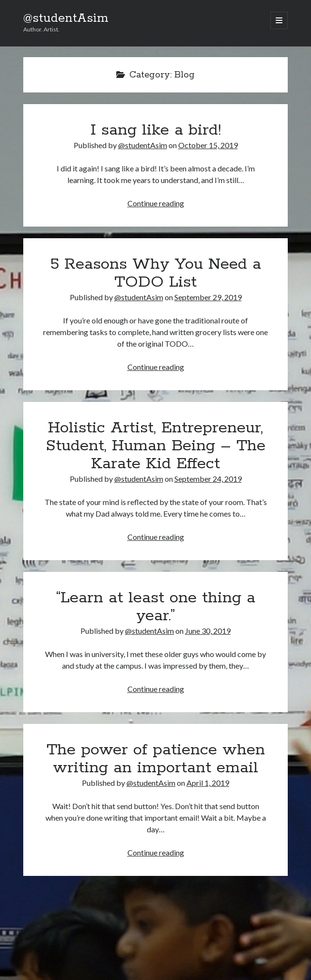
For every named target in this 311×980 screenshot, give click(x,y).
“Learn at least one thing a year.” (156, 607)
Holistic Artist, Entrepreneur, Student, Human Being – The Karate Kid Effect (155, 446)
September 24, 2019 (208, 479)
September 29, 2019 (208, 297)
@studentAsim (66, 18)
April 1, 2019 (208, 783)
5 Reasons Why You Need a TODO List (156, 273)
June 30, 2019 (208, 631)
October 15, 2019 (208, 145)
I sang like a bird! (156, 130)
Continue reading (156, 203)
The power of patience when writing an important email (156, 759)
